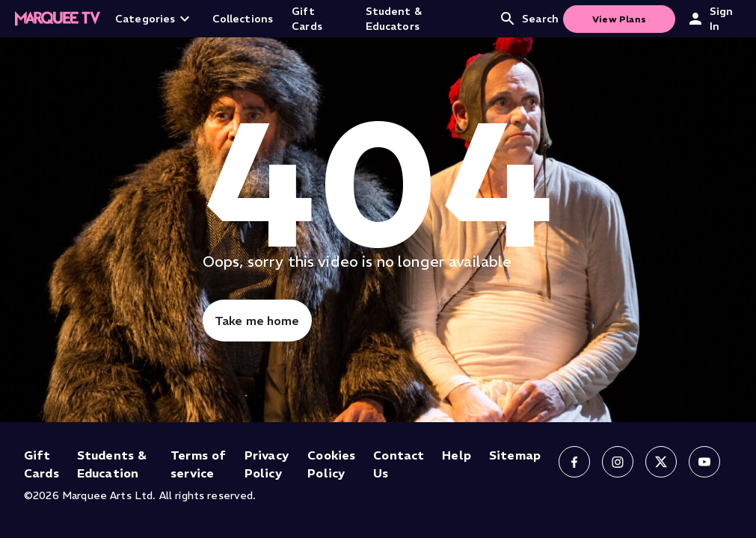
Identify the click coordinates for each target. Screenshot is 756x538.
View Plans (619, 19)
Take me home (257, 321)
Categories (154, 19)
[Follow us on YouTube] (704, 462)
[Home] (58, 19)
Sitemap (515, 455)
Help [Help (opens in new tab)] (457, 455)
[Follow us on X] (661, 462)
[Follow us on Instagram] (618, 462)
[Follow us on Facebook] (574, 462)
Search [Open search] (529, 19)
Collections (243, 19)
